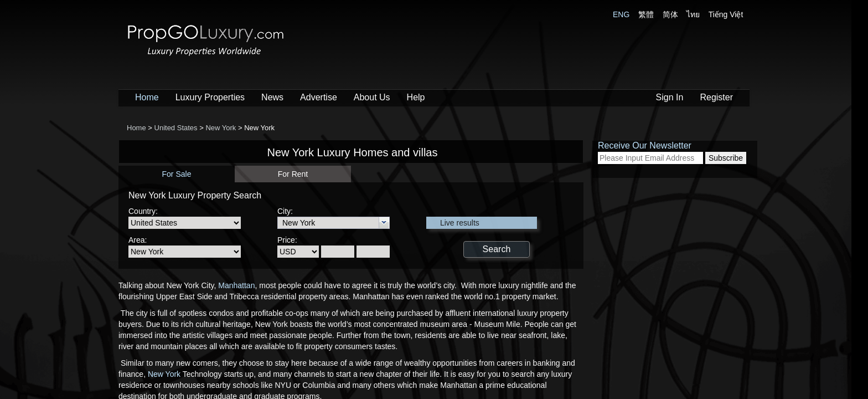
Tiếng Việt (726, 14)
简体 (670, 14)
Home (147, 97)
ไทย (693, 14)
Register (716, 97)
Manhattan (236, 285)
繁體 (646, 14)
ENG (621, 14)
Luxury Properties (210, 97)
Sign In (670, 97)
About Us (372, 97)
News (272, 97)
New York (164, 374)
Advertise (319, 97)
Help (416, 97)
